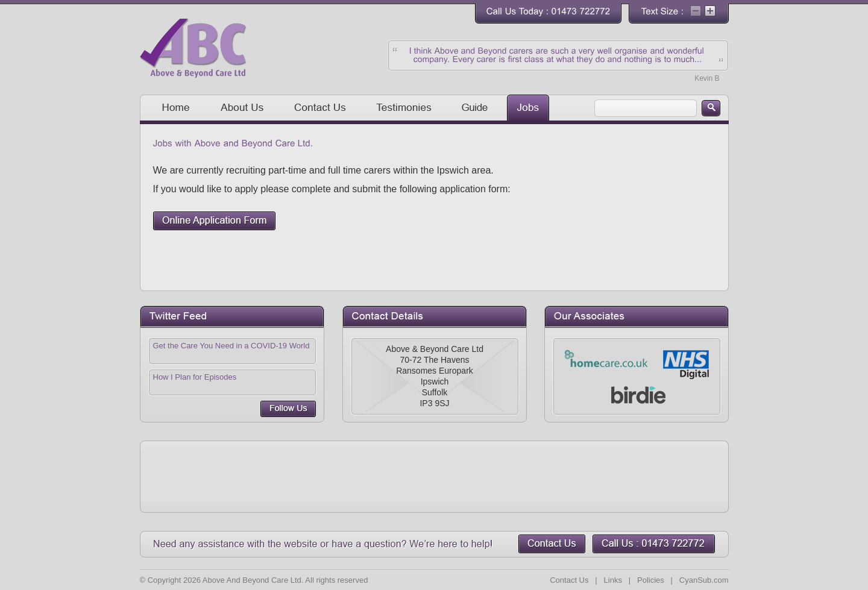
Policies (651, 580)
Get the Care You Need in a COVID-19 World (231, 346)
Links (613, 580)
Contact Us (569, 580)
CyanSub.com (704, 580)
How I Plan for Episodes (195, 377)
